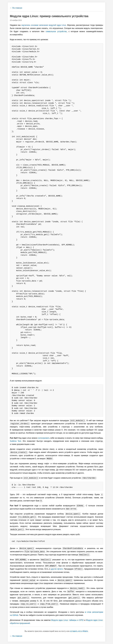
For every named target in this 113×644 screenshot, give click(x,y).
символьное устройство (56, 31)
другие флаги (57, 569)
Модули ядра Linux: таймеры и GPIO (67, 620)
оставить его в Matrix (79, 631)
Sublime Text (15, 441)
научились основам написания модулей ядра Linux (44, 25)
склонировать (44, 438)
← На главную (16, 8)
